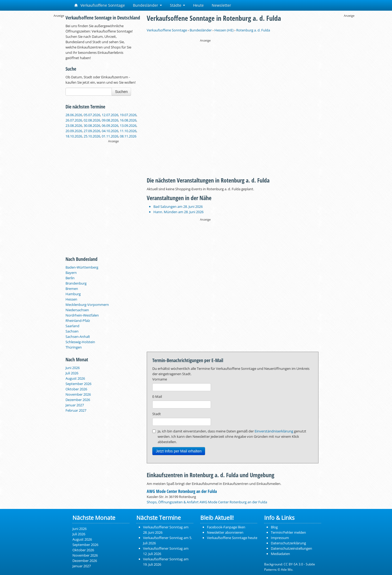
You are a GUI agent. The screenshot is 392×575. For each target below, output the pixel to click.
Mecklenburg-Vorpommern (87, 305)
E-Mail (157, 396)
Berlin (70, 278)
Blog (274, 527)
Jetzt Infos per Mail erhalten (179, 451)
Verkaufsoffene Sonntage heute (232, 538)
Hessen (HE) (224, 30)
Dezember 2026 (78, 400)
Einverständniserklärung (274, 431)
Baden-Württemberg (82, 267)
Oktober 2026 (76, 389)
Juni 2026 (73, 368)
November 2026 (78, 394)
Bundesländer (147, 5)
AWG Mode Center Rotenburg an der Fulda (182, 491)
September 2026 (78, 384)
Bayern (71, 273)
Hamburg (73, 294)
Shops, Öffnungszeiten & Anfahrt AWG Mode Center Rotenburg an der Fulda (207, 502)
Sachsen (72, 331)
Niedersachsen (77, 310)
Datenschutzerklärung (288, 543)
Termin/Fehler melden (288, 532)
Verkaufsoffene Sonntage (100, 5)
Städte (177, 5)
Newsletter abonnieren (225, 532)
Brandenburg (76, 283)
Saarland (72, 326)
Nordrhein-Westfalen (82, 315)
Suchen (121, 92)
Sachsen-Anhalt (78, 337)
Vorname (160, 379)
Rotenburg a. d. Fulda (253, 30)
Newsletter (221, 5)
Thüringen (74, 347)
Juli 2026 (72, 373)
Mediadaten (280, 554)
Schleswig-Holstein (80, 342)
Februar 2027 (76, 410)
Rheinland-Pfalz (78, 321)
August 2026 (75, 378)
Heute (198, 5)
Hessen (71, 299)
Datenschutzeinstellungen (291, 548)
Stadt (157, 414)
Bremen (72, 289)
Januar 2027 (75, 405)
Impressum (280, 538)
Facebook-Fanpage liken (226, 527)
